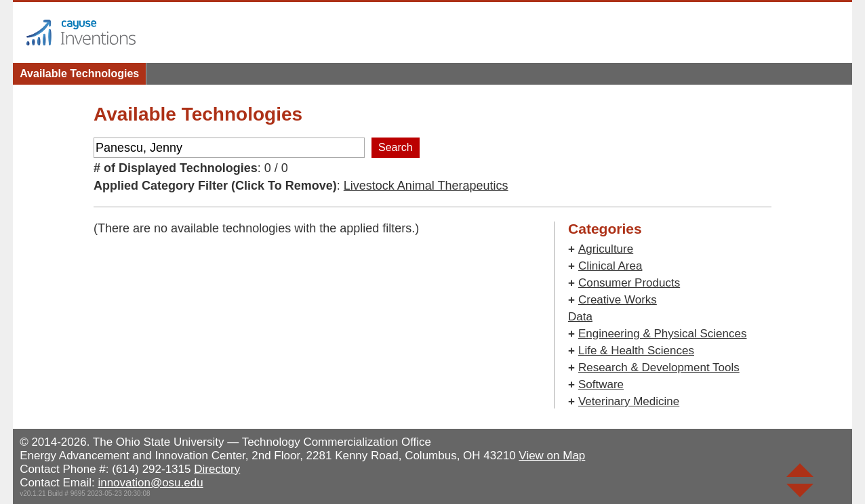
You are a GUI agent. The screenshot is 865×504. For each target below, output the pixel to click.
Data (580, 317)
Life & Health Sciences (636, 351)
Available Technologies (79, 73)
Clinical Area (610, 266)
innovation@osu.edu (150, 483)
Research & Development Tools (659, 367)
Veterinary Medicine (629, 401)
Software (601, 384)
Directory (217, 469)
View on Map (552, 456)
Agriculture (606, 249)
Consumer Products (629, 283)
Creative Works (618, 300)
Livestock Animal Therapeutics (426, 186)
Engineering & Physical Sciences (663, 334)
